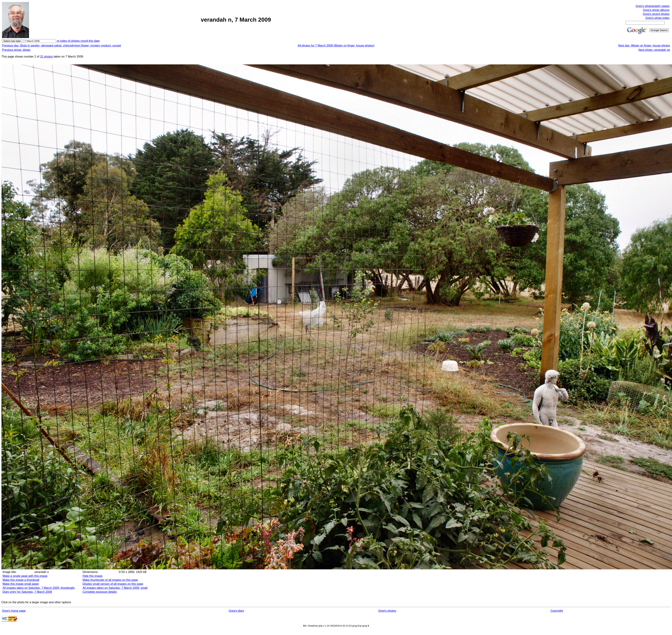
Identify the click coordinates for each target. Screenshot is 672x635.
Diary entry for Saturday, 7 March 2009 (27, 592)
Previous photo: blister (16, 50)
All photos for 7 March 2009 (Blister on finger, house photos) (336, 46)
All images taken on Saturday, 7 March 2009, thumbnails (39, 588)
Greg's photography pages (653, 6)
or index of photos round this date (78, 41)
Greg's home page (14, 611)
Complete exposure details (100, 592)
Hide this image (92, 576)
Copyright (557, 611)
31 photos (46, 57)
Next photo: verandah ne (654, 50)
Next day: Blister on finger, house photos (644, 46)
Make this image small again (21, 584)
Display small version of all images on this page (113, 584)
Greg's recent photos (656, 14)
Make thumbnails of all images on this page (110, 580)
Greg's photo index (657, 18)
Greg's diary (236, 611)
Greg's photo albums (656, 10)
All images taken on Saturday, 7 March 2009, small (115, 588)
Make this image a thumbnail (21, 580)
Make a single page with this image (25, 576)
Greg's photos (387, 611)
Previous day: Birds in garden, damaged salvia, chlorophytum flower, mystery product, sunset (61, 46)
